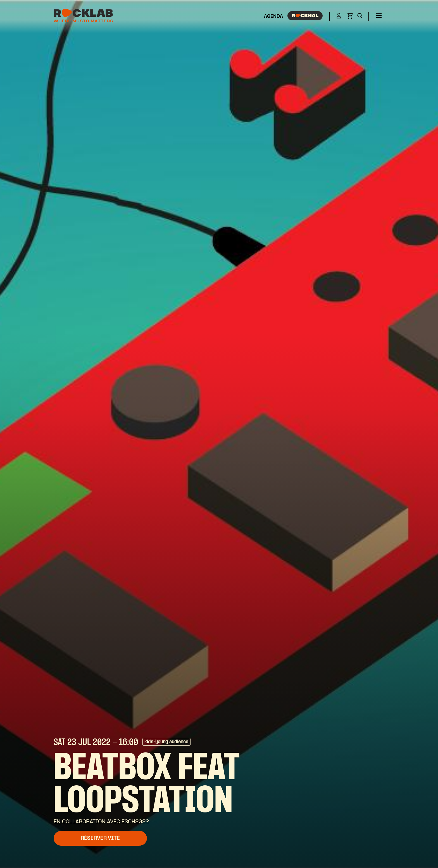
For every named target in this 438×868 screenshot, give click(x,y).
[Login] (339, 17)
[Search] (360, 17)
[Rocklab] (83, 17)
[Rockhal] (305, 17)
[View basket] (350, 17)
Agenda (273, 17)
